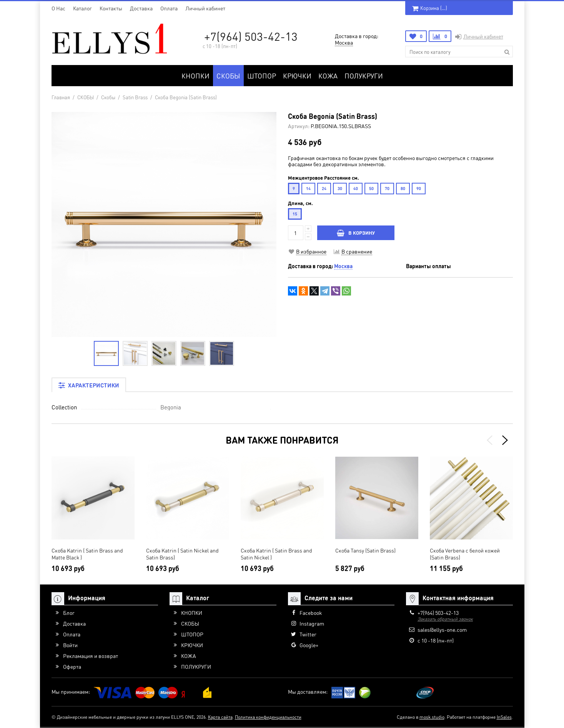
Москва (344, 42)
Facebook (311, 613)
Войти (70, 645)
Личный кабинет (205, 8)
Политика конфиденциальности (268, 717)
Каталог (82, 8)
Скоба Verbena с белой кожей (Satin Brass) (465, 554)
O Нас (58, 8)
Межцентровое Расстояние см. (324, 178)
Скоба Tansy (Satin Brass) (365, 550)
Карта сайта (220, 717)
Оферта (72, 666)
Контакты (111, 8)
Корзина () (430, 8)
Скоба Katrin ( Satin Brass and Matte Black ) (87, 554)
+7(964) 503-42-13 (251, 36)
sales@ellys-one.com (442, 629)
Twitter (308, 634)
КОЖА (328, 76)
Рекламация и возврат (91, 656)
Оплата (169, 8)
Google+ (309, 645)
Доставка (141, 8)
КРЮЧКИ (297, 76)
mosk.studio (432, 717)
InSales (504, 717)
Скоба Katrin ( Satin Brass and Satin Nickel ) (276, 554)
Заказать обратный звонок (445, 619)
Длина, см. (300, 203)
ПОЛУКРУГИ (364, 76)
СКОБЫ (228, 76)
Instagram (312, 623)
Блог (69, 613)
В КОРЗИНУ (356, 233)
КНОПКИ (195, 76)
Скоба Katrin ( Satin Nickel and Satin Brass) (182, 554)
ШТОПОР (262, 76)
